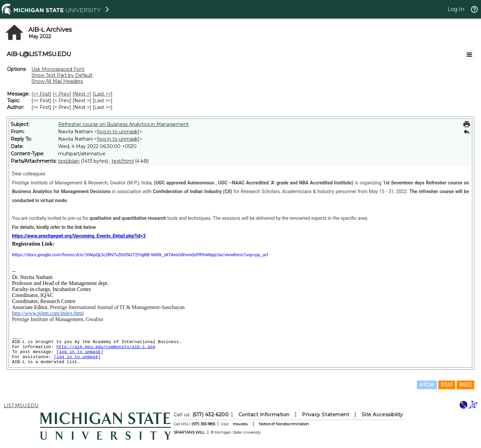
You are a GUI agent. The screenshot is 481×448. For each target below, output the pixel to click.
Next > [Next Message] (82, 94)
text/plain (69, 161)
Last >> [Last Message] (103, 94)
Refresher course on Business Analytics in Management (123, 124)
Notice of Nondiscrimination (284, 424)
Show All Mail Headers (57, 81)
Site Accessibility (382, 415)
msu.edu (240, 424)
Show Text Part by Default (62, 75)
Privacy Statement (326, 415)
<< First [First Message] (41, 94)
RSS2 (465, 385)
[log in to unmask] (118, 132)
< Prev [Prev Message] (62, 94)
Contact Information (264, 415)
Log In (456, 9)
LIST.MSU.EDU (21, 406)
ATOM (427, 385)
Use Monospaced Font (58, 69)
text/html (123, 161)
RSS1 (447, 385)
